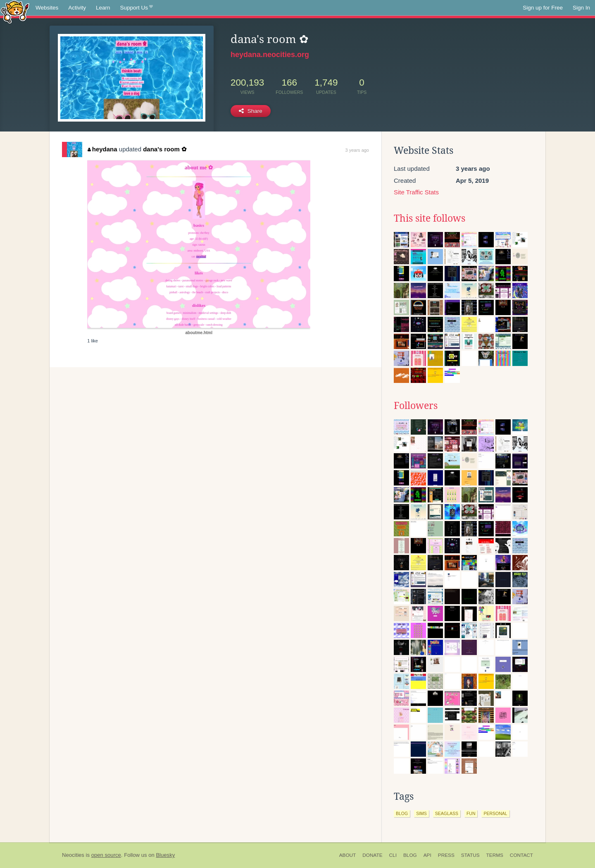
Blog (410, 855)
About (348, 855)
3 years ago (357, 150)
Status (470, 855)
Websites (47, 8)
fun (471, 813)
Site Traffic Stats (416, 192)
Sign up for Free (543, 8)
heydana (102, 149)
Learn (103, 8)
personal (495, 813)
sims (421, 813)
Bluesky (165, 855)
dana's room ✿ (165, 149)
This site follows (430, 218)
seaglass (447, 813)
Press (446, 855)
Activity (77, 8)
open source (106, 855)
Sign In (581, 8)
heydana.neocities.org (270, 55)
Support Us (137, 8)
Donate (372, 855)
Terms (495, 855)
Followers (416, 406)
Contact (521, 855)
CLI (393, 855)
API (427, 855)
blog (402, 813)
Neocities (73, 855)
